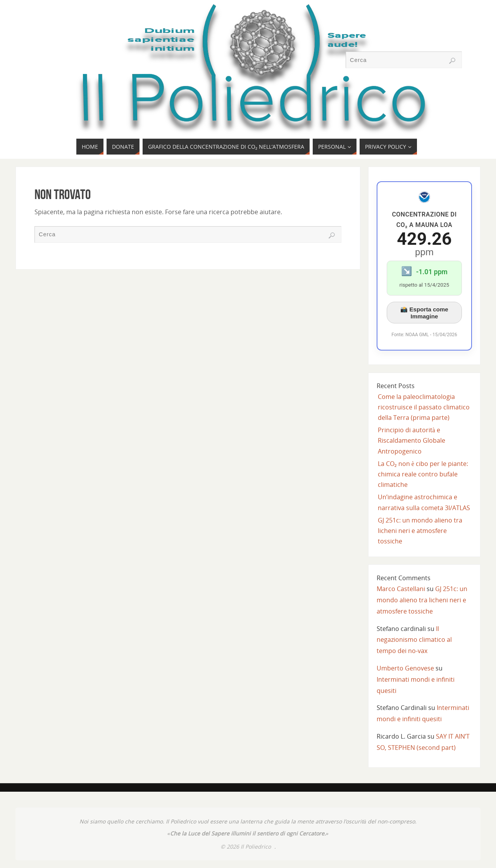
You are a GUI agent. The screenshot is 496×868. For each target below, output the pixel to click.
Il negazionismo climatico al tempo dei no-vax (414, 640)
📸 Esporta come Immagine (424, 313)
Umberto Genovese (405, 668)
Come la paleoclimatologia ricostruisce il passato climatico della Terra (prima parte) (424, 407)
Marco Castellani (401, 589)
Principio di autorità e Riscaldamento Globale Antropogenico (412, 440)
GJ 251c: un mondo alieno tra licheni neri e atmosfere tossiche (420, 531)
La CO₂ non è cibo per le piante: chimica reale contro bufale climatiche (423, 474)
